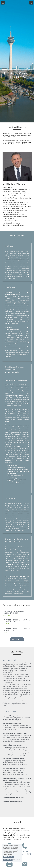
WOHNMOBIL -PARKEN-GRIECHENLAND (14, 601)
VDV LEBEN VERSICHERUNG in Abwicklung (17, 618)
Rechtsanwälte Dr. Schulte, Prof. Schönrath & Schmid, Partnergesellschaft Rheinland (16, 181)
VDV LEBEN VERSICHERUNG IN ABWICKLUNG (17, 610)
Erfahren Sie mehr (7, 854)
